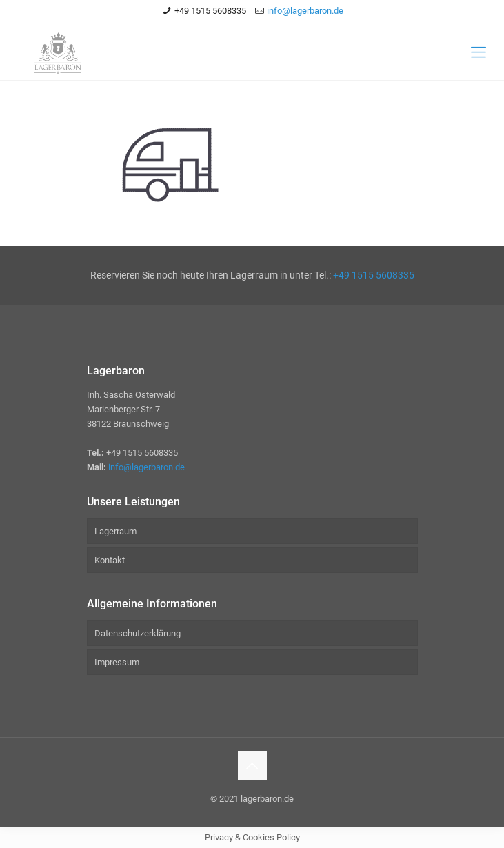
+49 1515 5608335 (210, 11)
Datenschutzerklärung (138, 633)
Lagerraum (115, 531)
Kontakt (110, 560)
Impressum (117, 662)
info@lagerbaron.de (305, 11)
